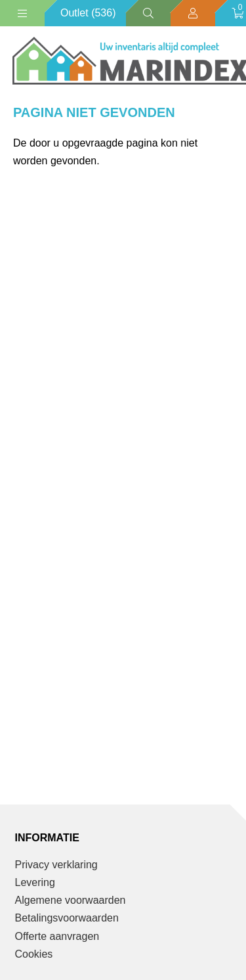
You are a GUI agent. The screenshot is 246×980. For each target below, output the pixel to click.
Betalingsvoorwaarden (67, 918)
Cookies (34, 954)
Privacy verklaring (56, 865)
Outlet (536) (88, 13)
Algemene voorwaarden (71, 900)
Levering (35, 882)
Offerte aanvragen (57, 936)
